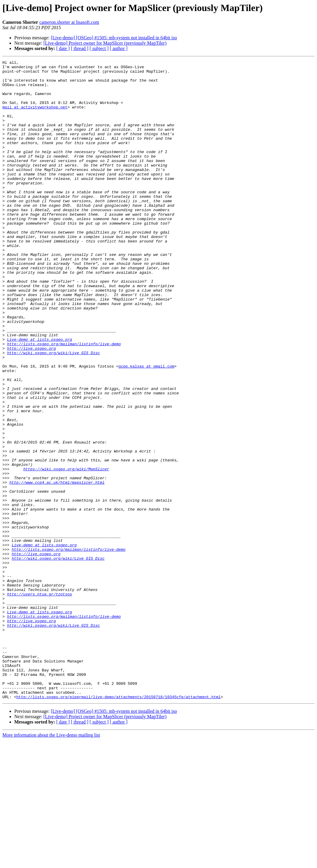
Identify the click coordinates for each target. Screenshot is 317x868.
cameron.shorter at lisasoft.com (69, 22)
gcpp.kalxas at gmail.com (146, 428)
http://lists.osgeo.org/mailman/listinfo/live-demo (64, 401)
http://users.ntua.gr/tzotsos (40, 701)
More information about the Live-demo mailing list (51, 863)
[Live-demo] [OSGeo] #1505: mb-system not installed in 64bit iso (114, 38)
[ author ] (119, 48)
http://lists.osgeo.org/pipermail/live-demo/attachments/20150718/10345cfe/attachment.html (118, 825)
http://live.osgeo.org (32, 406)
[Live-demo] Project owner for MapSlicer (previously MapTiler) (105, 43)
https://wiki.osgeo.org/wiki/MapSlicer (66, 551)
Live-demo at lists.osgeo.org (40, 396)
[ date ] (63, 48)
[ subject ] (99, 48)
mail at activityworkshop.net (35, 117)
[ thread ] (80, 48)
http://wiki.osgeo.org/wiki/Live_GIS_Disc (54, 412)
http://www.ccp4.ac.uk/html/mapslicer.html (57, 567)
